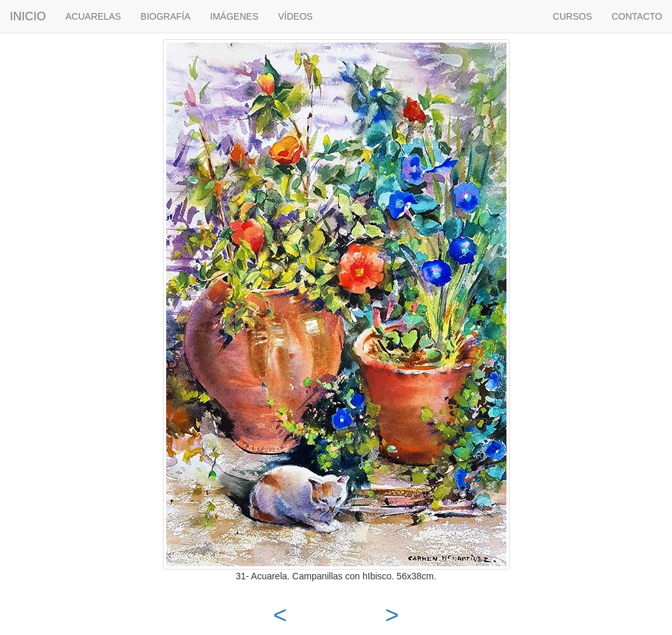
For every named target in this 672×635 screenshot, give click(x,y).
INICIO (28, 16)
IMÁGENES (234, 16)
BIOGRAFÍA (166, 16)
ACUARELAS (93, 16)
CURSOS (573, 16)
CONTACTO (637, 16)
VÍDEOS (295, 16)
